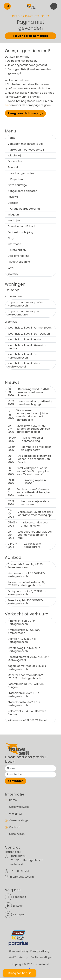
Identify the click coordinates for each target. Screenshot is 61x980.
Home (11, 138)
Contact (13, 203)
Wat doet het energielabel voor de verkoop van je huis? (30, 535)
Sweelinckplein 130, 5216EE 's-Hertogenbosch (26, 602)
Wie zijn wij (14, 156)
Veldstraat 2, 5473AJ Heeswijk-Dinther (27, 713)
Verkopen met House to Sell (25, 144)
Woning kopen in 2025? (27, 482)
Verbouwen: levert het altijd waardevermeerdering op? (30, 514)
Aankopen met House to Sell (26, 150)
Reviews (13, 197)
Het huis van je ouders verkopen (28, 503)
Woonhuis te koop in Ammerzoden (30, 328)
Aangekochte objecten (22, 191)
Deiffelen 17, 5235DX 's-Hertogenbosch (22, 640)
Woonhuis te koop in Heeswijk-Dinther (27, 347)
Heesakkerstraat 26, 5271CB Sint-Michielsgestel (29, 658)
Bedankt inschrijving (20, 232)
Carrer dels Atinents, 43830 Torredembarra (25, 566)
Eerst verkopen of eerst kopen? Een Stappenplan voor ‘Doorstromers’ (28, 471)
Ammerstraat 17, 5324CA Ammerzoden (24, 631)
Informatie (14, 244)
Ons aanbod (15, 161)
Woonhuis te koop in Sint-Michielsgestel (24, 365)
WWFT (12, 268)
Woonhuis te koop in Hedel (24, 340)
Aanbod (13, 167)
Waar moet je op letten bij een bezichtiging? (30, 403)
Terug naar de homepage (31, 36)
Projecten (17, 179)
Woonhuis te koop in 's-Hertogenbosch (22, 356)
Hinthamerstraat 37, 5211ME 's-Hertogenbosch (27, 575)
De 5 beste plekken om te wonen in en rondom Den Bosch (29, 459)
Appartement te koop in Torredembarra (23, 313)
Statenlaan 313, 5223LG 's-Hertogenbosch (24, 695)
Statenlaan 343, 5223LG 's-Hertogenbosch (25, 704)
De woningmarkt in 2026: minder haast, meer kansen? (29, 392)
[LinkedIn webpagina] (17, 906)
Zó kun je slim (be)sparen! (24, 545)
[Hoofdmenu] (54, 6)
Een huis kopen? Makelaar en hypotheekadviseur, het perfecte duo (29, 492)
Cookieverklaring (18, 256)
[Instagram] (17, 915)
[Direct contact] (7, 6)
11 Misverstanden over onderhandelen (28, 524)
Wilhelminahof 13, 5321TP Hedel (27, 720)
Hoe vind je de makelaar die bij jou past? (29, 448)
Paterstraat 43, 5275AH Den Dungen (26, 686)
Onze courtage (17, 185)
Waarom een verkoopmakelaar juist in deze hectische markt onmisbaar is (28, 415)
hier (7, 105)
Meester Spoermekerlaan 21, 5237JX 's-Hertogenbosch (26, 677)
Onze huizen (18, 250)
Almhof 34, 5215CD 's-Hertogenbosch (21, 622)
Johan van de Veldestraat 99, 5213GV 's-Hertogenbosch (26, 584)
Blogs (11, 238)
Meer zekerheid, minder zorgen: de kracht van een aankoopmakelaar (29, 429)
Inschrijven (14, 220)
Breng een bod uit (20, 973)
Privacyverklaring (19, 262)
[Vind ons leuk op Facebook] (17, 897)
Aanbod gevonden (22, 173)
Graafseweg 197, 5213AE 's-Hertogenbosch (25, 650)
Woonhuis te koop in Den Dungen (29, 334)
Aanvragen (16, 781)
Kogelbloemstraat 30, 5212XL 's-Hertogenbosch (28, 667)
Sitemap (13, 274)
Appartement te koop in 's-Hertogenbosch (25, 304)
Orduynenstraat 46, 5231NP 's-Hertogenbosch (27, 593)
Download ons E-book (22, 226)
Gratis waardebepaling (25, 209)
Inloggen (13, 215)
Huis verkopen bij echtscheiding (25, 439)
